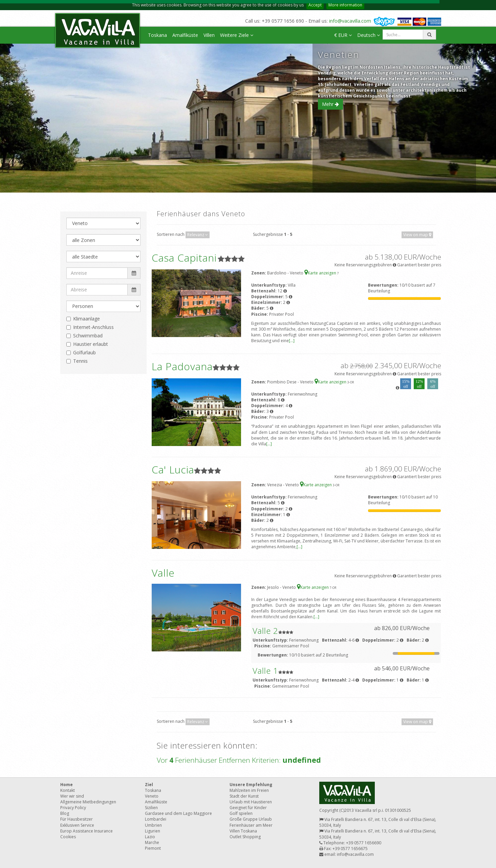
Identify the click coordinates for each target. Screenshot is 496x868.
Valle (163, 573)
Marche (152, 842)
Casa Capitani (184, 258)
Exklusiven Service (77, 825)
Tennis (80, 361)
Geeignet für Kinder (248, 808)
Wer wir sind (72, 796)
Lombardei (156, 819)
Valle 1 (265, 671)
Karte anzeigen (321, 273)
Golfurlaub (84, 352)
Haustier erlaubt (91, 344)
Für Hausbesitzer (77, 819)
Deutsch (369, 35)
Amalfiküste (185, 35)
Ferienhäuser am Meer (251, 825)
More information (345, 5)
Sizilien (151, 808)
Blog (65, 813)
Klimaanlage (87, 319)
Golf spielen (241, 813)
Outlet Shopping (245, 837)
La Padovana (182, 366)
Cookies (68, 837)
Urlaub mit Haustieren (251, 802)
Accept (315, 5)
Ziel (149, 785)
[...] (292, 341)
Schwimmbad (88, 336)
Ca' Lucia (173, 470)
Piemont (153, 848)
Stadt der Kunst (244, 796)
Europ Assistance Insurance (87, 831)
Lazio (150, 837)
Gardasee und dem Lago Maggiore (178, 813)
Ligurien (153, 831)
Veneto (152, 796)
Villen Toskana (243, 831)
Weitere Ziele (237, 35)
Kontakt (68, 790)
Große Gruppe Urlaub (251, 819)
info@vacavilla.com (350, 21)
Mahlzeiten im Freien (249, 790)
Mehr (330, 104)
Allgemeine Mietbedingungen (88, 802)
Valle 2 (265, 631)
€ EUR (343, 35)
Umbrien (153, 825)
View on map (417, 235)
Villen (209, 35)
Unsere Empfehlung (251, 785)
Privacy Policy (73, 808)
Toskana (157, 35)
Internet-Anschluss (93, 327)
